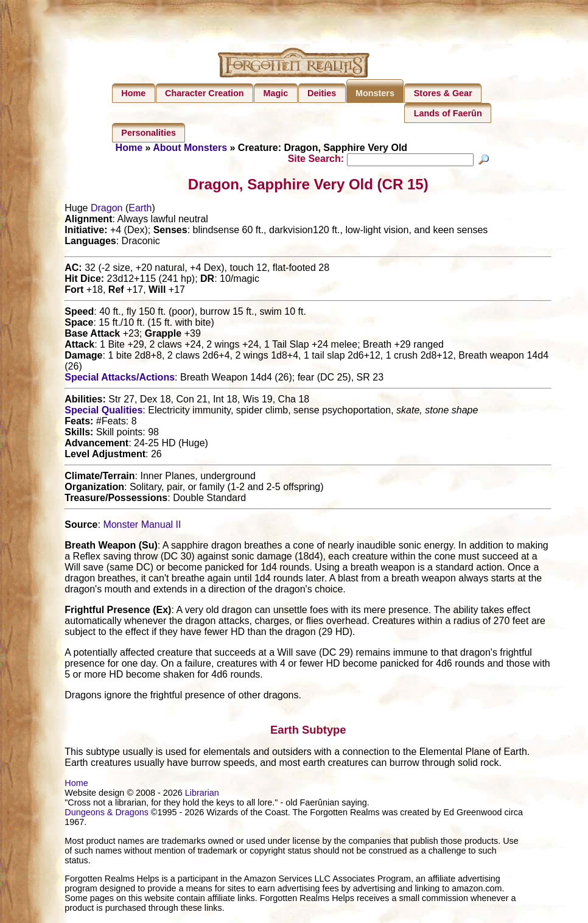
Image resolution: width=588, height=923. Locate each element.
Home (133, 93)
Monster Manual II (142, 526)
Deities (322, 93)
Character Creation (205, 93)
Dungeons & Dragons (107, 814)
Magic (275, 93)
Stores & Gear (443, 93)
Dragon (107, 210)
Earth (140, 210)
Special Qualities (103, 412)
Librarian (202, 795)
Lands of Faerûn (448, 113)
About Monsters (190, 148)
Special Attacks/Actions (120, 379)
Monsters (375, 93)
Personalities (149, 133)
